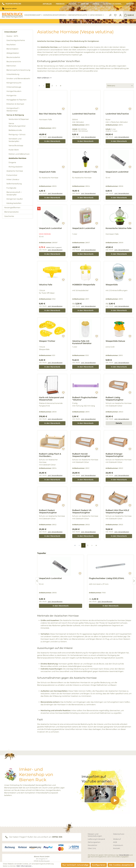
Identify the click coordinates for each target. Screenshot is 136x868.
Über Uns (85, 4)
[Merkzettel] (115, 15)
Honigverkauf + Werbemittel (13, 109)
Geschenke (9, 216)
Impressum (118, 845)
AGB (115, 842)
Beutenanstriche (14, 62)
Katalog (73, 4)
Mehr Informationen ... (25, 866)
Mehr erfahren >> (44, 78)
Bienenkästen (12, 49)
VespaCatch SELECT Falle (85, 172)
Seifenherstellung (14, 184)
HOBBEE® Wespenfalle (84, 285)
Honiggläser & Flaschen (16, 100)
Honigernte (11, 95)
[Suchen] (110, 15)
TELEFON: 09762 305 (12, 4)
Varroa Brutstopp (16, 146)
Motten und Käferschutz (19, 154)
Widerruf (117, 839)
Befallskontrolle (15, 130)
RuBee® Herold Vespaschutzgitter (81, 455)
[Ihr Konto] (120, 15)
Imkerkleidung (13, 74)
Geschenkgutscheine (16, 40)
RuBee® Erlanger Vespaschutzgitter (115, 455)
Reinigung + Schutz (17, 134)
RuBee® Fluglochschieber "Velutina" (85, 399)
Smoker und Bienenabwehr (18, 79)
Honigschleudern (14, 91)
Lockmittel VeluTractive (84, 114)
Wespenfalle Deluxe (115, 341)
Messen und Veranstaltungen (95, 835)
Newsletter (92, 845)
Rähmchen (11, 66)
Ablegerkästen (13, 53)
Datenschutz (119, 834)
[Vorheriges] (37, 581)
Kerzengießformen (12, 208)
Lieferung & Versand (96, 839)
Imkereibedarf (11, 32)
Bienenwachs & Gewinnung (18, 70)
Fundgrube (11, 188)
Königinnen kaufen (15, 199)
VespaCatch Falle (47, 172)
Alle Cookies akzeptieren (121, 865)
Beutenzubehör (13, 57)
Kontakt (130, 4)
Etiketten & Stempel (15, 104)
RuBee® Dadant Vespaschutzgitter (48, 511)
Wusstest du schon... (113, 4)
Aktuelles (47, 4)
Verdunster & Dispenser (19, 119)
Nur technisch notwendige (75, 865)
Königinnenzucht (14, 83)
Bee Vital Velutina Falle (50, 114)
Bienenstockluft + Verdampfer (14, 193)
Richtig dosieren (16, 167)
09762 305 (57, 837)
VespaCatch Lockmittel (117, 172)
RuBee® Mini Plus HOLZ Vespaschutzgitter (117, 511)
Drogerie (12, 162)
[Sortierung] (120, 86)
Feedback (60, 4)
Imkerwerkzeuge (14, 87)
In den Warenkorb (52, 141)
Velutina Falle (46, 285)
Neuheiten (11, 45)
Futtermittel (12, 175)
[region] (86, 581)
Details (119, 423)
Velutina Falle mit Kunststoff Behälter (82, 342)
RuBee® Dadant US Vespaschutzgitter (82, 511)
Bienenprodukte (11, 212)
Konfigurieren (99, 865)
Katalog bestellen (14, 203)
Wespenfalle (112, 285)
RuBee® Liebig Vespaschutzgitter (115, 399)
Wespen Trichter (47, 341)
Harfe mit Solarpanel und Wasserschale (51, 399)
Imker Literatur (13, 179)
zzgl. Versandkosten (55, 137)
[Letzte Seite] (61, 86)
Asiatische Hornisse (17, 158)
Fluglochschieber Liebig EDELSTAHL (107, 578)
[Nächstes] (134, 581)
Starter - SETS (12, 36)
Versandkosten (124, 855)
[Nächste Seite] (56, 86)
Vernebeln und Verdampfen (15, 140)
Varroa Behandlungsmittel (17, 125)
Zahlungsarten (94, 842)
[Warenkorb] (129, 15)
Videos (96, 4)
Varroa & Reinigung (15, 115)
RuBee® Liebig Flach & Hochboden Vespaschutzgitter (50, 455)
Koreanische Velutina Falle (119, 228)
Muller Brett (14, 150)
